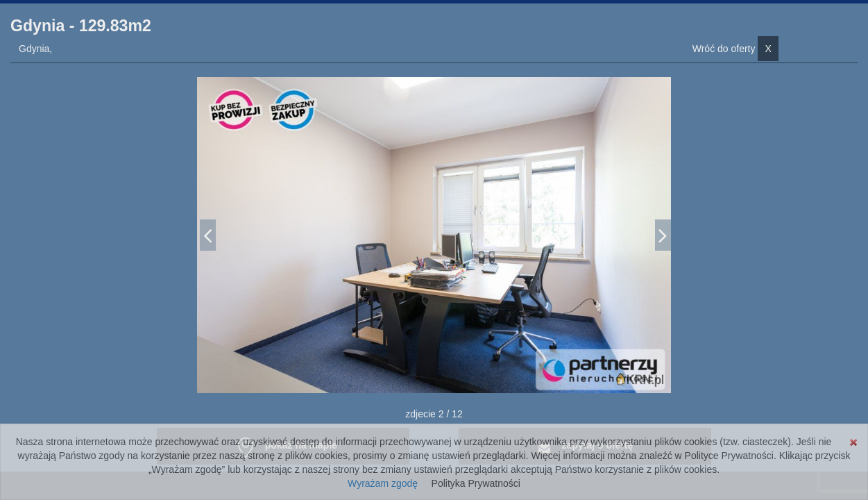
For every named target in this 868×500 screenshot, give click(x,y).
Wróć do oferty (735, 49)
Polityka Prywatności (476, 483)
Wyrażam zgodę (383, 483)
